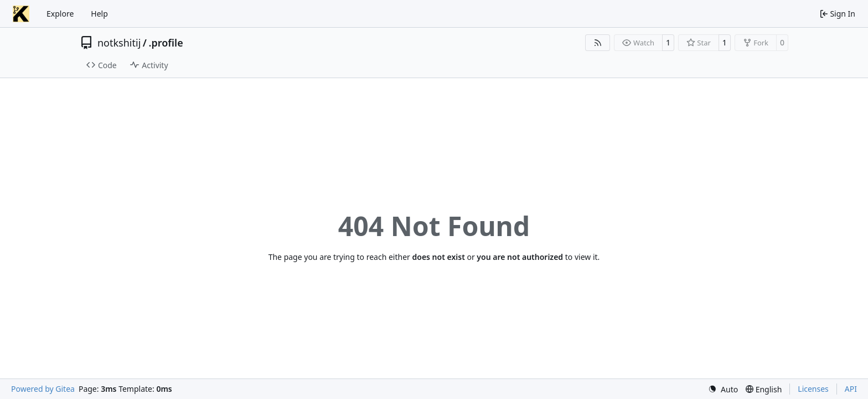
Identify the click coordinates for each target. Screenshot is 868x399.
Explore (60, 14)
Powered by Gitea (43, 389)
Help (99, 14)
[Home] (21, 14)
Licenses (813, 389)
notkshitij (119, 43)
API (851, 389)
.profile (166, 43)
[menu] (723, 389)
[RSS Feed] (598, 43)
